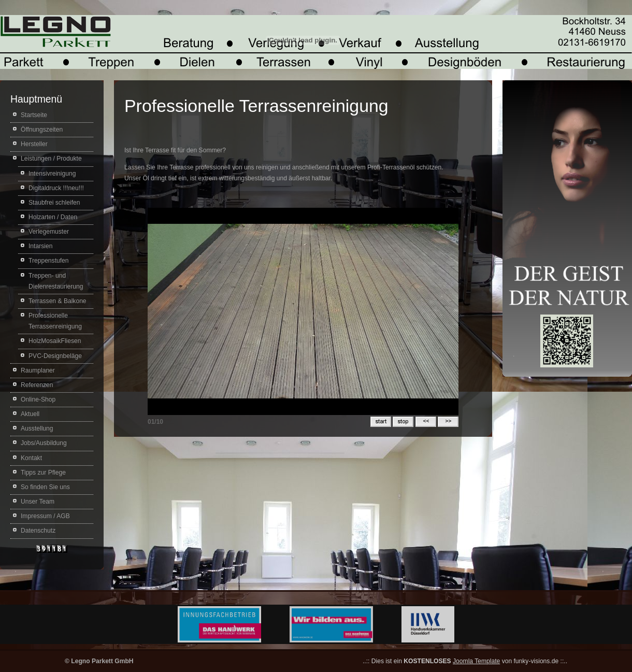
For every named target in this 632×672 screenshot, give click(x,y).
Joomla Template (476, 661)
